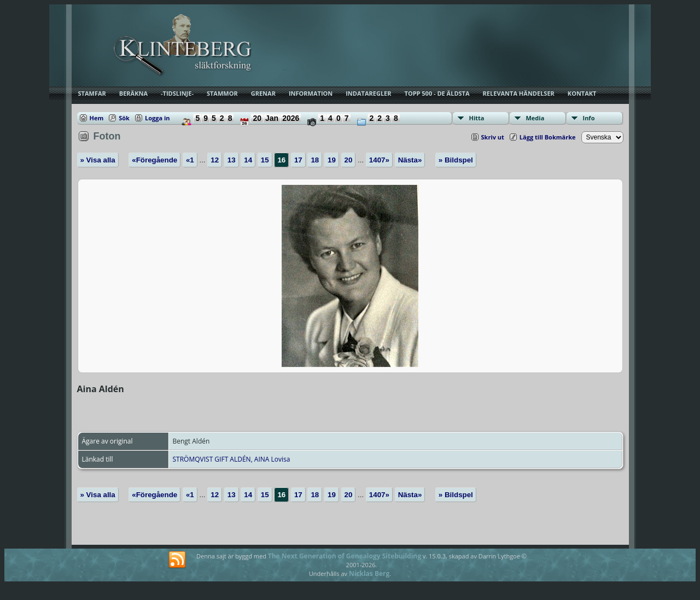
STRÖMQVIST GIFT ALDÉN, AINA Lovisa (232, 459)
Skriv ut (493, 137)
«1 (190, 160)
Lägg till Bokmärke (548, 137)
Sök (124, 118)
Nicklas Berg (369, 573)
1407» (379, 160)
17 (298, 160)
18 (315, 160)
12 (215, 160)
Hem (97, 118)
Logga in (157, 118)
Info (589, 118)
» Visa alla (98, 160)
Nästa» (410, 160)
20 (349, 160)
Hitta (477, 118)
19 (332, 160)
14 (248, 160)
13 (232, 160)
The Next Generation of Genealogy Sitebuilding (345, 556)
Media (535, 118)
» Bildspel (456, 160)
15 (265, 160)
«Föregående (154, 160)
